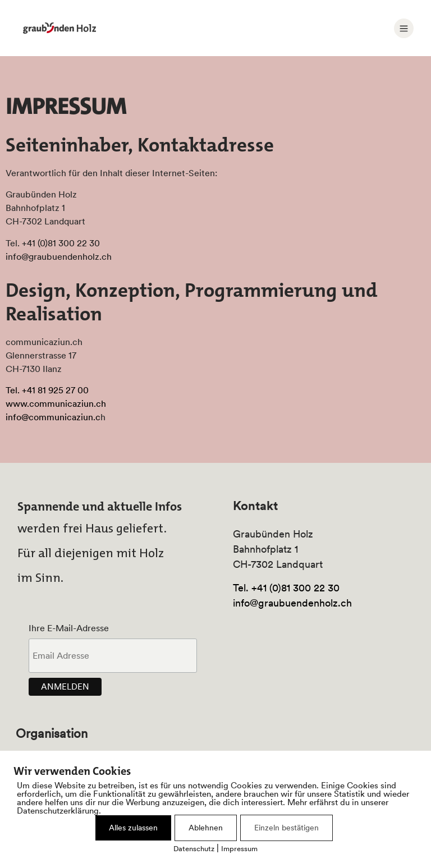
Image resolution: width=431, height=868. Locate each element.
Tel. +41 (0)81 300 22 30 (286, 588)
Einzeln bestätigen (286, 828)
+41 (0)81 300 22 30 (61, 243)
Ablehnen (206, 828)
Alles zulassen (133, 828)
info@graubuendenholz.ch (59, 256)
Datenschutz (194, 849)
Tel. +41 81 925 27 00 (47, 390)
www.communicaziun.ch (56, 403)
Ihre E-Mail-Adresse (69, 628)
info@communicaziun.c (53, 417)
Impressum (239, 849)
